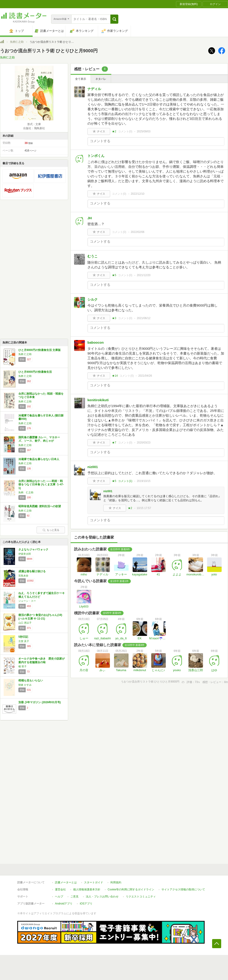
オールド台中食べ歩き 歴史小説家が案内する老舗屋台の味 (42, 660)
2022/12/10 (138, 194)
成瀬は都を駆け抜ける (32, 571)
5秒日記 (23, 637)
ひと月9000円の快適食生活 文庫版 (40, 350)
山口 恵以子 (25, 623)
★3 (114, 318)
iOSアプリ (86, 904)
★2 (114, 131)
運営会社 (60, 889)
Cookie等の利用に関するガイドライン (131, 889)
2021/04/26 (145, 376)
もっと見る (51, 530)
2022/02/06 (138, 232)
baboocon (96, 342)
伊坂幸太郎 (25, 554)
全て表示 (81, 79)
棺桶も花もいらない (31, 680)
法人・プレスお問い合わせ (102, 897)
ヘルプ (59, 897)
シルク (93, 299)
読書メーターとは (66, 882)
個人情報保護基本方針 (87, 889)
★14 (115, 376)
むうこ (93, 256)
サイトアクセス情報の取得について (183, 889)
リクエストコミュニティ (141, 897)
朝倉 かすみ (25, 685)
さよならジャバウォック (33, 549)
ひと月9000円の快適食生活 (35, 372)
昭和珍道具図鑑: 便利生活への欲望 (40, 506)
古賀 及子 (24, 641)
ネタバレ (101, 79)
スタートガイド (94, 882)
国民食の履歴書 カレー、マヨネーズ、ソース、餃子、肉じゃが (39, 439)
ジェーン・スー (27, 601)
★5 (114, 275)
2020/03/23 (144, 443)
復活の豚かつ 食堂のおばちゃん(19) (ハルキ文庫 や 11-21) (40, 617)
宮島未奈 (23, 576)
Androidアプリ (64, 904)
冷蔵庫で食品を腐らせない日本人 (39, 459)
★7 (114, 443)
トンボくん (96, 156)
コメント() (125, 131)
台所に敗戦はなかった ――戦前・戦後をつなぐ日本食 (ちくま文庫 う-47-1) (41, 485)
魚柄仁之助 (17, 42)
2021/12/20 (144, 275)
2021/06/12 (144, 318)
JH (90, 218)
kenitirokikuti (98, 400)
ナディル (94, 89)
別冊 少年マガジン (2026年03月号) (40, 702)
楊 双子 (22, 666)
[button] (114, 19)
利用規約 (116, 882)
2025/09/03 (144, 131)
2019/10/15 (144, 481)
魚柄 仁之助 (25, 354)
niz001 (93, 467)
